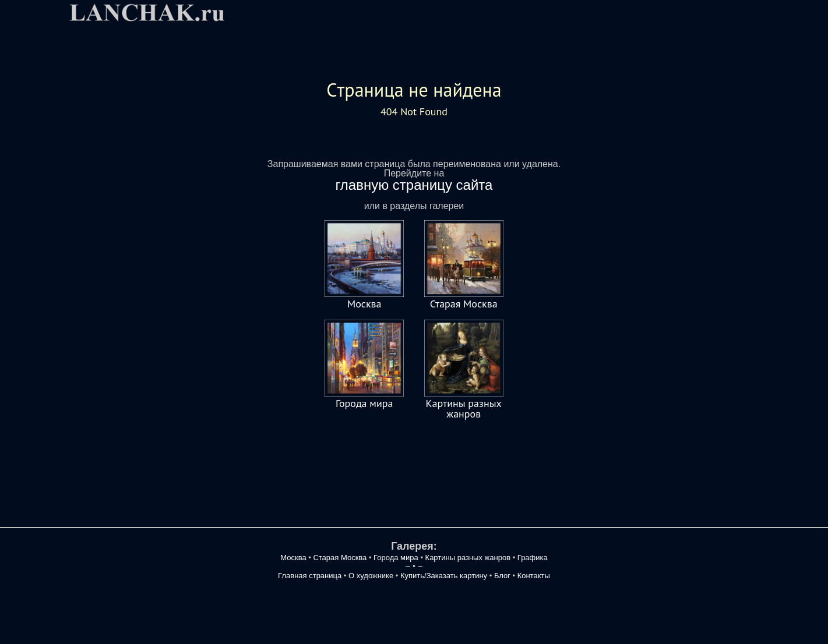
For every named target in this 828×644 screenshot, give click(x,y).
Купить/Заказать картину (445, 576)
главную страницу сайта (414, 185)
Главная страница (310, 576)
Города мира (364, 403)
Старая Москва (464, 304)
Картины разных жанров (464, 408)
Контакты (534, 576)
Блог (502, 576)
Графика (533, 558)
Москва (364, 304)
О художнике (371, 576)
